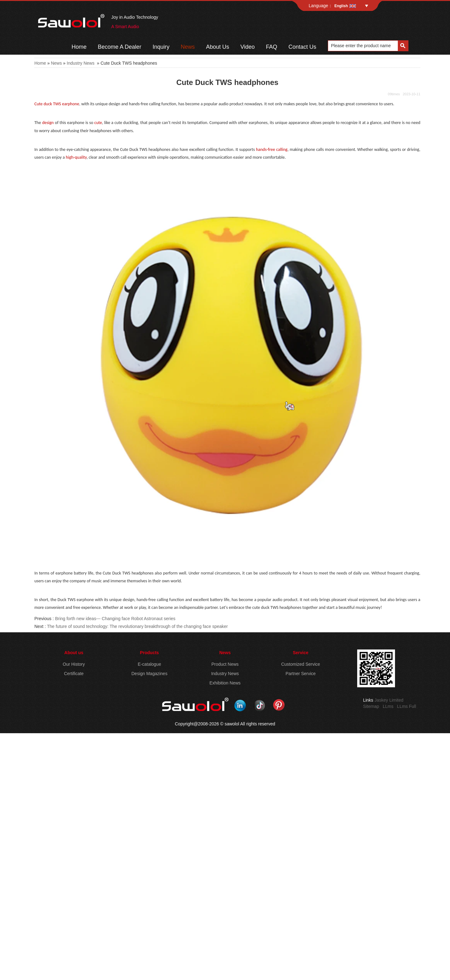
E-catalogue (150, 664)
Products (150, 653)
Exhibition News (225, 683)
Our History (74, 664)
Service (301, 653)
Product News (225, 664)
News (188, 47)
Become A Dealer (120, 47)
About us (74, 653)
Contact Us (302, 47)
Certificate (74, 674)
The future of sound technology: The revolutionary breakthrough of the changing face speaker (137, 626)
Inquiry (161, 47)
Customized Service (301, 664)
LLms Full (407, 706)
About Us (217, 47)
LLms (388, 706)
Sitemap (371, 706)
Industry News (81, 63)
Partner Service (301, 674)
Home (79, 47)
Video (247, 47)
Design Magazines (149, 674)
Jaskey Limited (389, 700)
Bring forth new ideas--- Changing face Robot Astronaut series (115, 619)
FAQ (272, 47)
